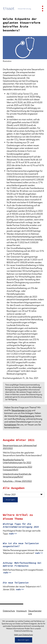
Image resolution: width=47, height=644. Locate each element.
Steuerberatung (27, 416)
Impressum (22, 611)
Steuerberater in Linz (21, 410)
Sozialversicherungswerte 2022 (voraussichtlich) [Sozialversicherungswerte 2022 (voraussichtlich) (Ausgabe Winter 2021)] (17, 468)
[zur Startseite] (17, 9)
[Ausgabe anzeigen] (10, 500)
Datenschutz (9, 611)
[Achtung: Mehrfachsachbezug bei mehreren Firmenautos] (23, 569)
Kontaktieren (10, 425)
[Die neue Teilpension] (23, 587)
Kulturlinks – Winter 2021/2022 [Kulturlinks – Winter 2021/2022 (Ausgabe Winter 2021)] (17, 481)
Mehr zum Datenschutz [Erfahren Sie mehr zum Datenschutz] (23, 635)
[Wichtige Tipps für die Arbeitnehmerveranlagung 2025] (23, 530)
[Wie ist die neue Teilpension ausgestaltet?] (23, 549)
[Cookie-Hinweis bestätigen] (23, 640)
